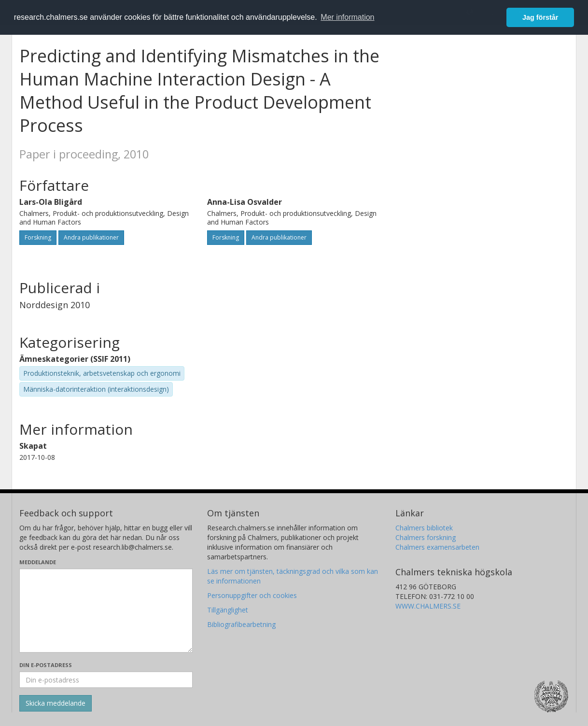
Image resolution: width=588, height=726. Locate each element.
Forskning (38, 237)
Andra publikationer (91, 237)
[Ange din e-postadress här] (106, 680)
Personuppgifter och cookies (252, 595)
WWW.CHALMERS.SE (428, 606)
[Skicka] (56, 703)
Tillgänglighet (228, 610)
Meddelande (38, 562)
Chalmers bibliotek (424, 528)
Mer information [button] (347, 17)
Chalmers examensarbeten (437, 547)
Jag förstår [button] (540, 17)
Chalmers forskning (426, 537)
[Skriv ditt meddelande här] (106, 611)
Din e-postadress (46, 665)
